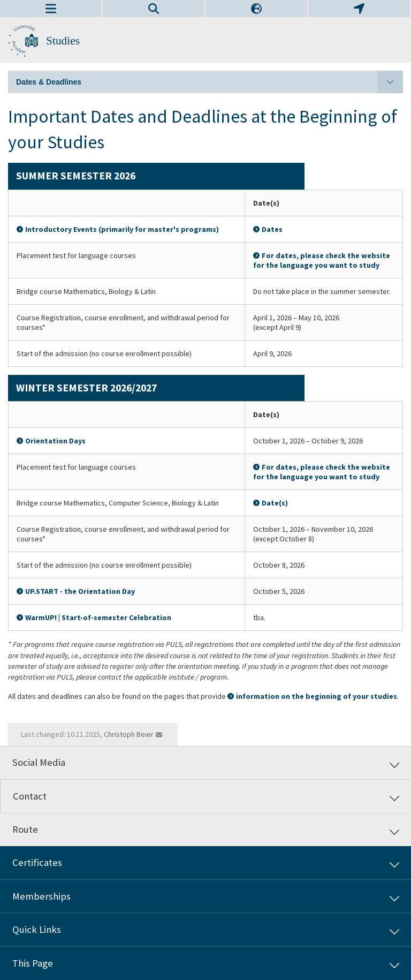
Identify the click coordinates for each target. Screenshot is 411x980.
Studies (63, 41)
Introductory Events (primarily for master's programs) (122, 229)
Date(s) (275, 503)
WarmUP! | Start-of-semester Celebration (98, 617)
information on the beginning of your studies (317, 696)
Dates (272, 229)
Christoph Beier (129, 734)
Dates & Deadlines (210, 82)
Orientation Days (55, 441)
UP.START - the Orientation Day (80, 591)
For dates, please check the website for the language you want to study (322, 260)
